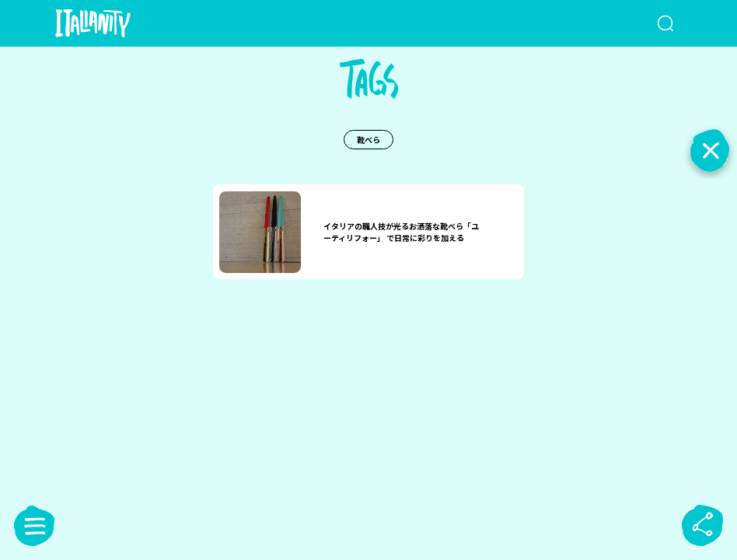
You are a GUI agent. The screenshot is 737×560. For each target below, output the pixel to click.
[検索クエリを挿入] (639, 23)
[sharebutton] (703, 526)
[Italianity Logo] (118, 23)
